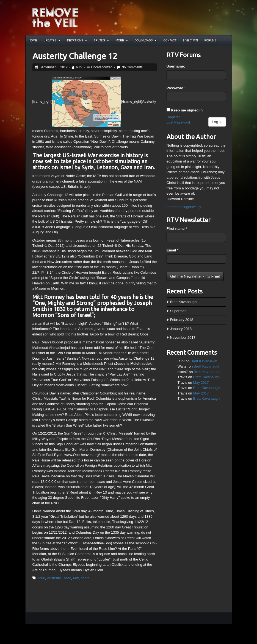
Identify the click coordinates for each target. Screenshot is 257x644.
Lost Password (178, 122)
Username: (176, 66)
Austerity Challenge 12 (75, 56)
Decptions (77, 40)
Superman (178, 311)
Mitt (76, 578)
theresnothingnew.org (184, 207)
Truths (101, 40)
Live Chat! (190, 40)
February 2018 (182, 320)
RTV (79, 67)
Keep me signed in (187, 110)
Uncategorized (102, 67)
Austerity (54, 578)
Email (172, 250)
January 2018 (181, 329)
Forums (210, 40)
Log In (217, 122)
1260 (41, 578)
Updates (52, 40)
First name (177, 229)
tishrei (86, 578)
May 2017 (201, 383)
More (122, 40)
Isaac (67, 578)
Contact (170, 40)
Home (33, 40)
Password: (176, 88)
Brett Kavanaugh (183, 302)
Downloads (146, 40)
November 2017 (183, 338)
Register (173, 117)
